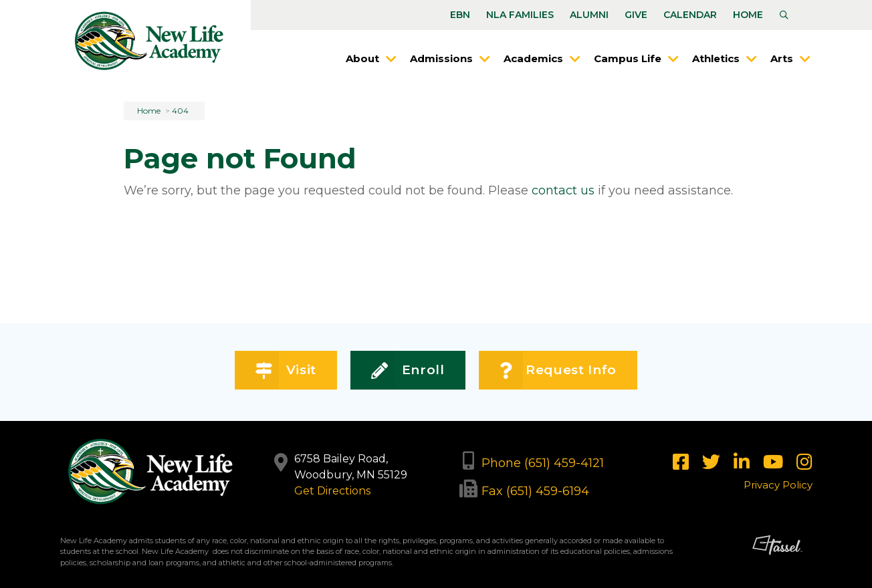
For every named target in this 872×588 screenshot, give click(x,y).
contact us (563, 190)
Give (636, 15)
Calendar (690, 15)
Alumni (589, 15)
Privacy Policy (778, 485)
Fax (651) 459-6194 (535, 491)
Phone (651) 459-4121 (543, 463)
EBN (460, 15)
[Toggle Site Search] (784, 15)
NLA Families (520, 15)
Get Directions (332, 491)
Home (748, 15)
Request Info (558, 371)
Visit (286, 371)
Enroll (408, 371)
